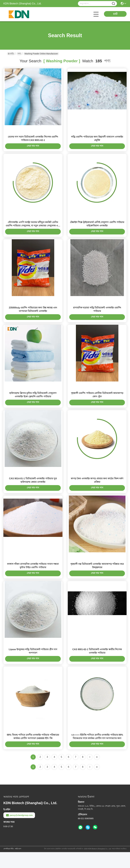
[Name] (113, 4)
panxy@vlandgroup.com (19, 831)
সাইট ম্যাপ (18, 865)
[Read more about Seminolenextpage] (90, 783)
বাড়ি (11, 54)
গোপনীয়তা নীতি (8, 865)
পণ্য (19, 54)
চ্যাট (115, 14)
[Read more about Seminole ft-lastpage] (97, 783)
